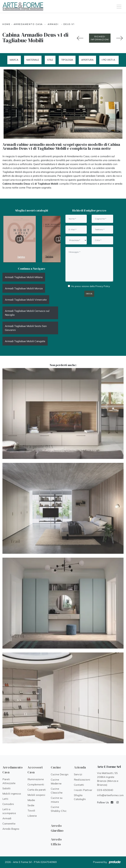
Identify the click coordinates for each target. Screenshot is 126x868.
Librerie (32, 816)
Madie (31, 800)
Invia (89, 294)
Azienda (80, 767)
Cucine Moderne (56, 781)
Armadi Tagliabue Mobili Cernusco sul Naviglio (27, 313)
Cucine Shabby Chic (59, 809)
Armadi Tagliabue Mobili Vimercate (26, 300)
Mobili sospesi (36, 795)
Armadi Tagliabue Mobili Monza (24, 288)
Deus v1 (69, 24)
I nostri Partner (83, 790)
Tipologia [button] (67, 60)
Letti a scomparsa (9, 811)
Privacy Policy (103, 286)
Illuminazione (36, 779)
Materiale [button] (33, 60)
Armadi (53, 24)
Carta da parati (37, 790)
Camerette (9, 824)
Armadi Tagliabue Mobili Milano (24, 277)
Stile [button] (50, 60)
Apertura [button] (87, 60)
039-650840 (105, 790)
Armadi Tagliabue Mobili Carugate (25, 341)
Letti (5, 799)
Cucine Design (60, 774)
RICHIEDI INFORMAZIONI (100, 38)
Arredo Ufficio (56, 842)
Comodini (8, 804)
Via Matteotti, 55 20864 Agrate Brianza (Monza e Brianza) (108, 779)
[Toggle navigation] (119, 6)
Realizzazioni (82, 780)
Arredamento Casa (28, 24)
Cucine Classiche (57, 791)
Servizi (78, 774)
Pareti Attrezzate (9, 781)
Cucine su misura (57, 800)
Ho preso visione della (91, 286)
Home (6, 24)
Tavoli (31, 810)
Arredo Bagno (11, 829)
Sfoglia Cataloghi (80, 797)
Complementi (36, 784)
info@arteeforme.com (110, 795)
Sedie (31, 805)
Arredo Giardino (57, 828)
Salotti (6, 788)
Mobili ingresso (12, 794)
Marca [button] (14, 60)
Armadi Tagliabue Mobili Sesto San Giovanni (26, 328)
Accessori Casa (35, 770)
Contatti (79, 785)
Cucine (56, 767)
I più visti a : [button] (109, 60)
